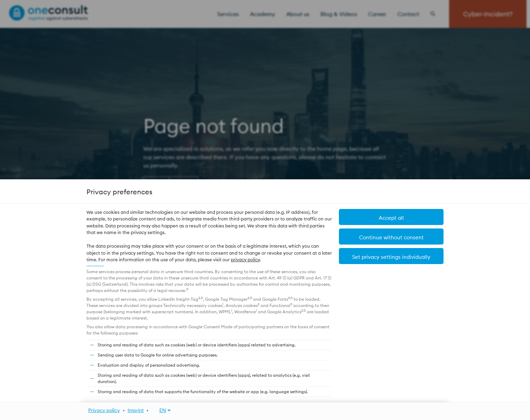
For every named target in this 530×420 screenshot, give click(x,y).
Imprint (136, 410)
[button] (391, 256)
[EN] (161, 410)
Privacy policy (104, 410)
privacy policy (245, 260)
